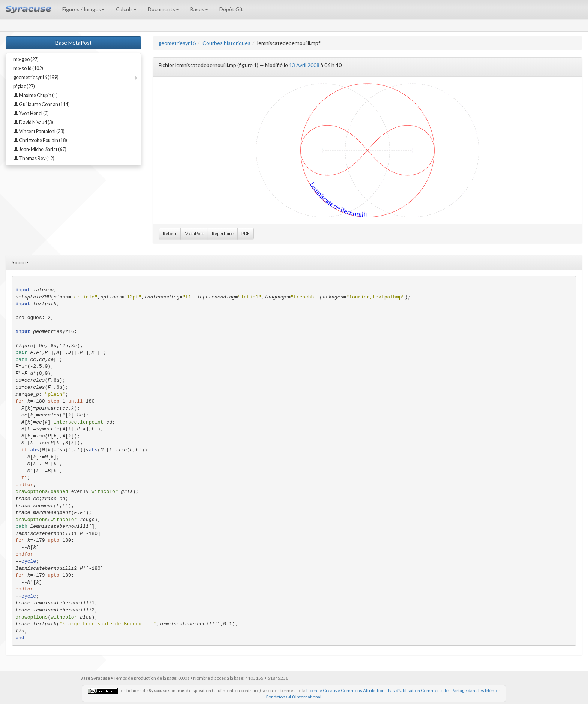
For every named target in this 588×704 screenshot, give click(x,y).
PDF (246, 233)
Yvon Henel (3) (31, 113)
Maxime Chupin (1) (36, 95)
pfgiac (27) (24, 86)
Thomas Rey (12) (34, 158)
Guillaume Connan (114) (42, 104)
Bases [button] (199, 9)
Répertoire (223, 233)
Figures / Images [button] (83, 9)
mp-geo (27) (26, 59)
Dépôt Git (231, 9)
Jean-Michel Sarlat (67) (40, 149)
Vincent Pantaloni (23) (39, 131)
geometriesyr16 (177, 43)
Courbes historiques (226, 43)
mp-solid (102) (28, 68)
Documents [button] (163, 9)
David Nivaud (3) (33, 122)
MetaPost (194, 233)
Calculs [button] (126, 9)
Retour (170, 233)
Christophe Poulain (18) (40, 140)
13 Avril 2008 (304, 65)
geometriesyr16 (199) (36, 77)
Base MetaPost (74, 43)
